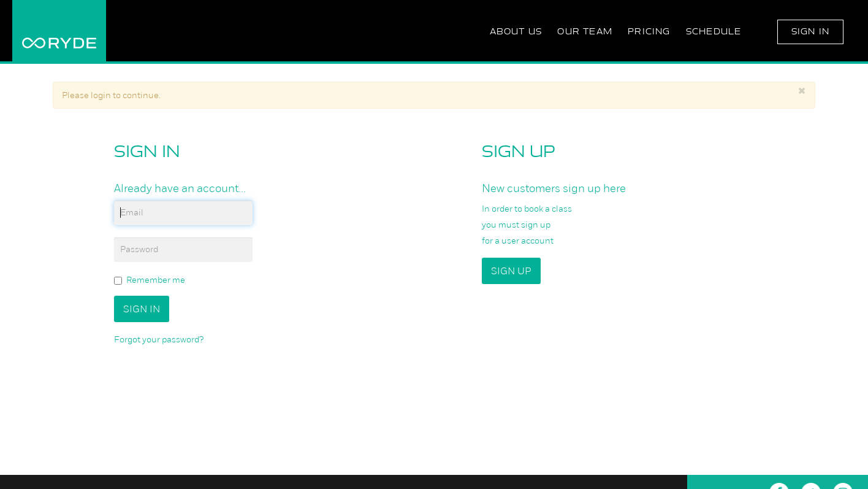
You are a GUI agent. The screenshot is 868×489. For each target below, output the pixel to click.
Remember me (150, 280)
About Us (516, 32)
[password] (183, 250)
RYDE (59, 31)
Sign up (511, 271)
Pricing (649, 32)
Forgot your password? (159, 339)
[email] (183, 213)
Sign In (810, 32)
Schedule (714, 32)
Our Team (585, 32)
